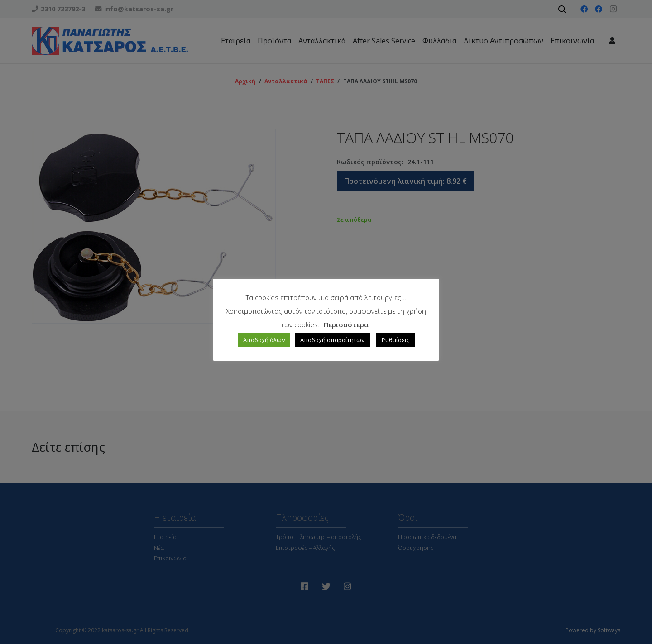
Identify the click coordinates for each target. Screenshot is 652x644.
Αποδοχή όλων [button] (264, 340)
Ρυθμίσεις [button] (396, 340)
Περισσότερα (346, 324)
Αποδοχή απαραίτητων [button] (332, 340)
